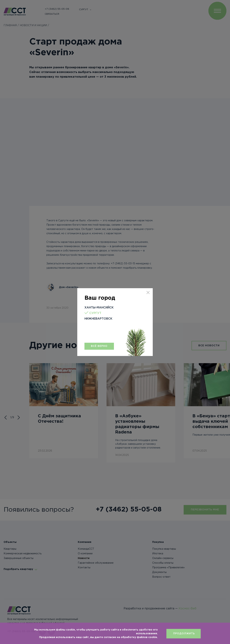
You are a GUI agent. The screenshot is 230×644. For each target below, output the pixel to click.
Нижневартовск (98, 319)
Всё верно (99, 346)
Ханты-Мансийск (99, 308)
